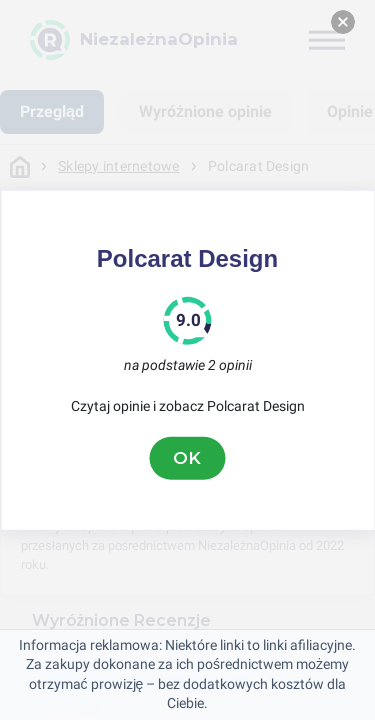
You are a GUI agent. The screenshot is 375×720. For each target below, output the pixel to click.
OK (188, 458)
